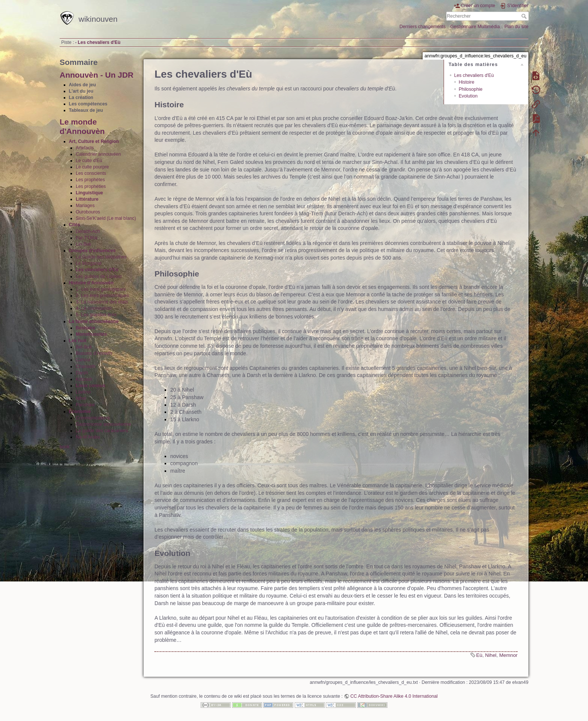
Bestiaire (85, 328)
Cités (75, 225)
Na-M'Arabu (88, 437)
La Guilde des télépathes (101, 257)
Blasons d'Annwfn (94, 353)
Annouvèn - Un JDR (97, 75)
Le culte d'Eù (89, 161)
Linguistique (89, 193)
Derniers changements (422, 27)
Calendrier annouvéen (98, 154)
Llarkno (83, 392)
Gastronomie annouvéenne (103, 424)
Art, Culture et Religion (94, 141)
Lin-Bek (84, 244)
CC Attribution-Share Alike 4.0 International (394, 696)
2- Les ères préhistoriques (102, 296)
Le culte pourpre (92, 167)
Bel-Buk (84, 347)
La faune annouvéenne (94, 321)
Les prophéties (91, 186)
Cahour (83, 360)
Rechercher (525, 16)
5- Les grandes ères (96, 315)
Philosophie (470, 89)
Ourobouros (88, 212)
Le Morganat (89, 263)
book (65, 447)
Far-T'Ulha (86, 238)
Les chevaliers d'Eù (99, 42)
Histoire (466, 82)
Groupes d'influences (92, 251)
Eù (479, 655)
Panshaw (85, 405)
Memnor (508, 655)
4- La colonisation (94, 308)
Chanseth (85, 367)
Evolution (468, 96)
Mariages (85, 206)
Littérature (87, 199)
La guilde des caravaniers (102, 431)
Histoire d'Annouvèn (91, 283)
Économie (80, 412)
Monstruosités (91, 334)
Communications (93, 418)
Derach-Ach (88, 231)
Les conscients (91, 173)
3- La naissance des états (102, 302)
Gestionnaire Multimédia (475, 27)
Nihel (81, 398)
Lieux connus (91, 386)
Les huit (78, 341)
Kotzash (84, 379)
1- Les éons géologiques (101, 289)
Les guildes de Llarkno (99, 276)
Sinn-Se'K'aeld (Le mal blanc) (106, 218)
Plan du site (516, 27)
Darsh (82, 373)
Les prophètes (90, 180)
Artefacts (85, 148)
